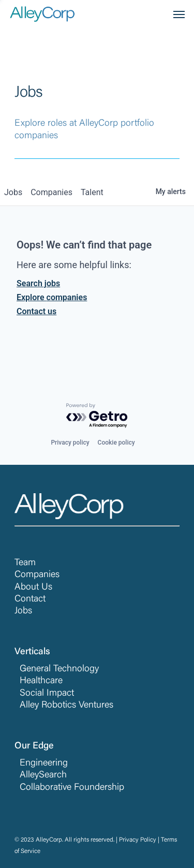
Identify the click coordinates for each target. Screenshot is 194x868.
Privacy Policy (138, 840)
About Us (33, 587)
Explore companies (52, 297)
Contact (30, 599)
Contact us (36, 311)
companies (51, 192)
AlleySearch (43, 775)
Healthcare (41, 681)
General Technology (59, 669)
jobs (13, 192)
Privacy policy (70, 443)
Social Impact (47, 694)
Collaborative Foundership (72, 788)
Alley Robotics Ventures (66, 705)
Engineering (44, 763)
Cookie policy (116, 443)
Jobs (23, 611)
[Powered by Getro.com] (97, 416)
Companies (37, 575)
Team (25, 563)
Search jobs (38, 283)
